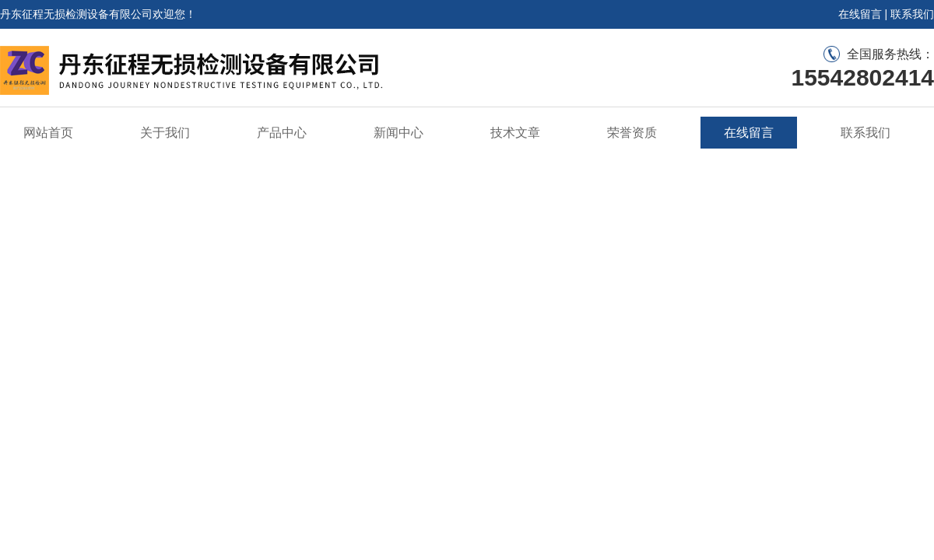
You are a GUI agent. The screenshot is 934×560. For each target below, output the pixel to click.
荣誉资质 (632, 133)
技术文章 (515, 133)
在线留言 (860, 14)
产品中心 (282, 133)
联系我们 (912, 14)
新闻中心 (399, 133)
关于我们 (165, 133)
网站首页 (48, 133)
